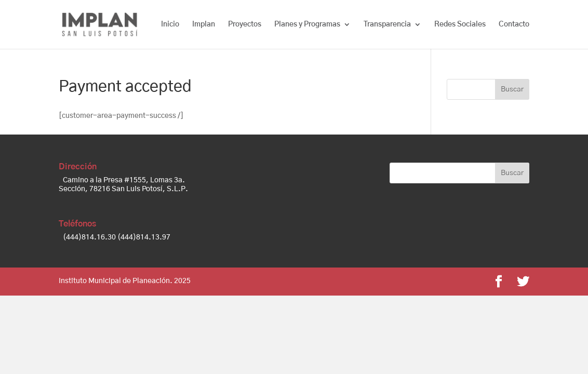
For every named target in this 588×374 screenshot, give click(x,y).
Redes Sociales (460, 24)
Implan (204, 24)
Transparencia (387, 24)
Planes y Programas (307, 24)
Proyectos (245, 24)
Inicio (170, 24)
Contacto (514, 24)
